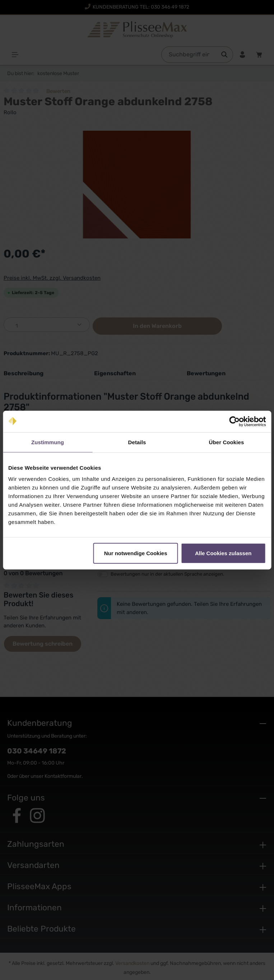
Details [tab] (137, 442)
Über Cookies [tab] (227, 442)
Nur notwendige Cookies (136, 553)
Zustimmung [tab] (48, 442)
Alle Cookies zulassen (223, 553)
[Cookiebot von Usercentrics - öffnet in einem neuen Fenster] (234, 421)
